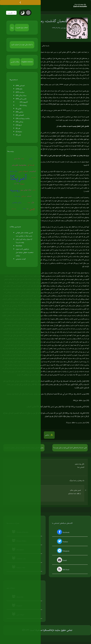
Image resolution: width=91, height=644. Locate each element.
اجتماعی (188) (20, 86)
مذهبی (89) (19, 112)
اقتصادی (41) (20, 115)
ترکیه (29, 178)
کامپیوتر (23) (24, 102)
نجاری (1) (19, 109)
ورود (12, 28)
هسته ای (31, 165)
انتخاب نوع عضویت (22, 28)
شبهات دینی (23, 171)
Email (62, 561)
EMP (24, 209)
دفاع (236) (19, 89)
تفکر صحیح (14, 171)
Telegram (63, 551)
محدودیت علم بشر (19, 165)
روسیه (15, 190)
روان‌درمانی (13, 209)
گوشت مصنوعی (21, 259)
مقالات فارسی (15, 62)
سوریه (22, 184)
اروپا (28, 209)
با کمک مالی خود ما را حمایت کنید (22, 45)
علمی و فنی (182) (21, 99)
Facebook (63, 533)
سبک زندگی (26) (21, 96)
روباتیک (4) (23, 105)
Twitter (62, 542)
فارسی (12, 13)
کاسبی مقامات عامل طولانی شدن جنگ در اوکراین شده (24, 234)
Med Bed (19, 246)
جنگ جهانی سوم (26, 190)
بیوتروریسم (20, 209)
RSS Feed (63, 570)
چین (32, 209)
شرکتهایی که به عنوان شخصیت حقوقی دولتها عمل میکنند (25, 252)
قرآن (33, 203)
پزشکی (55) (19, 122)
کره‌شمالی (29, 196)
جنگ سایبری (17, 159)
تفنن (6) (18, 135)
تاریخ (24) (19, 125)
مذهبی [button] (47, 435)
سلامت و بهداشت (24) (23, 119)
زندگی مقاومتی (17, 203)
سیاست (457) (20, 92)
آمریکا (18, 178)
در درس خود (54, 52)
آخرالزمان (25, 203)
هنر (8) (18, 128)
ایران (31, 159)
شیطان (27, 159)
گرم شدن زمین (29, 184)
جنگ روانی (16, 184)
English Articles (27, 62)
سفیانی (34, 190)
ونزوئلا (23, 159)
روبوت (29, 203)
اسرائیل (24, 196)
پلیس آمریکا (18, 196)
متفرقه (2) (19, 132)
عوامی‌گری (34, 178)
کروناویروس (33, 171)
